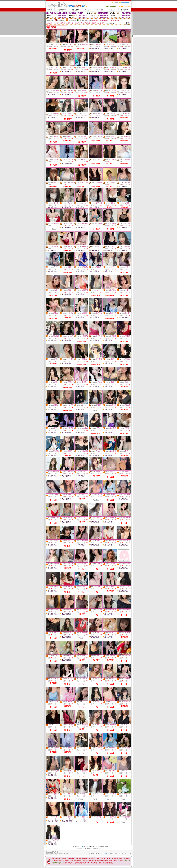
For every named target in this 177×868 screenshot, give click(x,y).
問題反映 (125, 10)
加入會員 (88, 10)
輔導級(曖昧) (73, 20)
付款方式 (112, 10)
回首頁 (50, 10)
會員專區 (76, 10)
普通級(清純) (84, 20)
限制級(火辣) (61, 20)
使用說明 (100, 10)
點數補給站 (62, 10)
